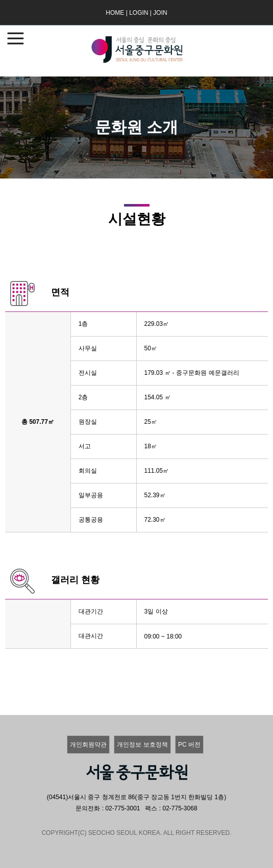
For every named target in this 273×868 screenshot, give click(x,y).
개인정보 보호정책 (142, 745)
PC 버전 (189, 745)
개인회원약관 (88, 745)
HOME (115, 13)
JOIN (160, 13)
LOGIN (139, 13)
